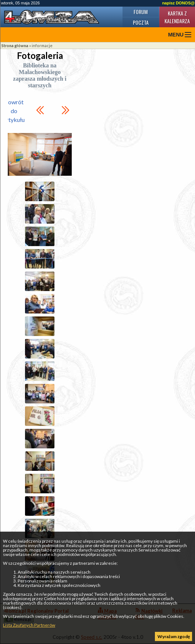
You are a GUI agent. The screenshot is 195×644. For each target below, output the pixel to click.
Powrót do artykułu (14, 111)
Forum (141, 12)
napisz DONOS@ (178, 3)
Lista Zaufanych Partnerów (29, 625)
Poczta (141, 22)
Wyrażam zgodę (174, 636)
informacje (42, 45)
